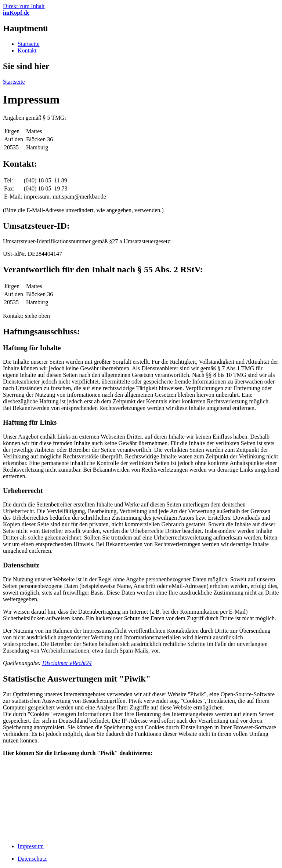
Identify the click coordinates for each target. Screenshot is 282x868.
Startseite (29, 44)
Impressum (31, 846)
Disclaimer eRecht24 (67, 663)
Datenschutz (32, 859)
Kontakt (27, 50)
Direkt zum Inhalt (24, 6)
